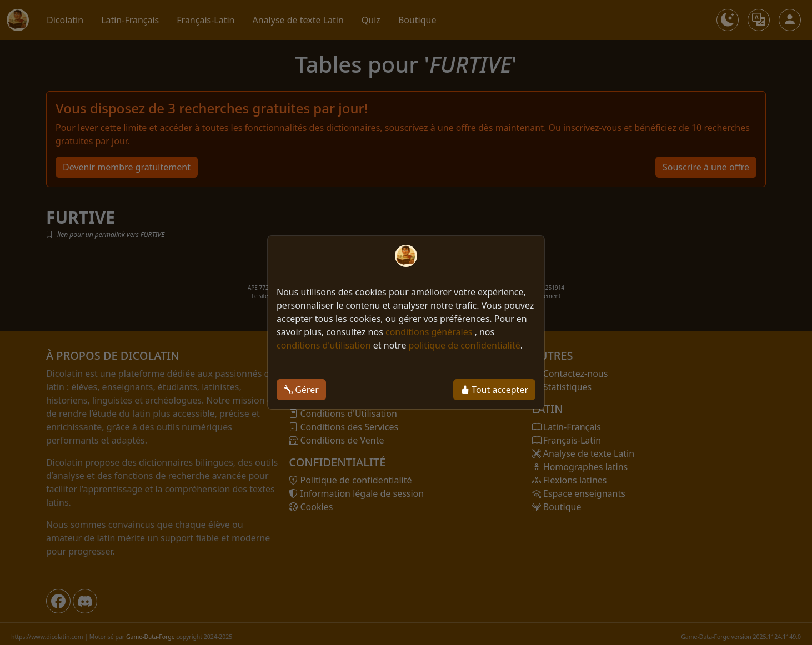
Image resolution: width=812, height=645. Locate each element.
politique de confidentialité (465, 345)
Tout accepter (494, 390)
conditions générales (430, 332)
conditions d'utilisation (324, 345)
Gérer (301, 390)
